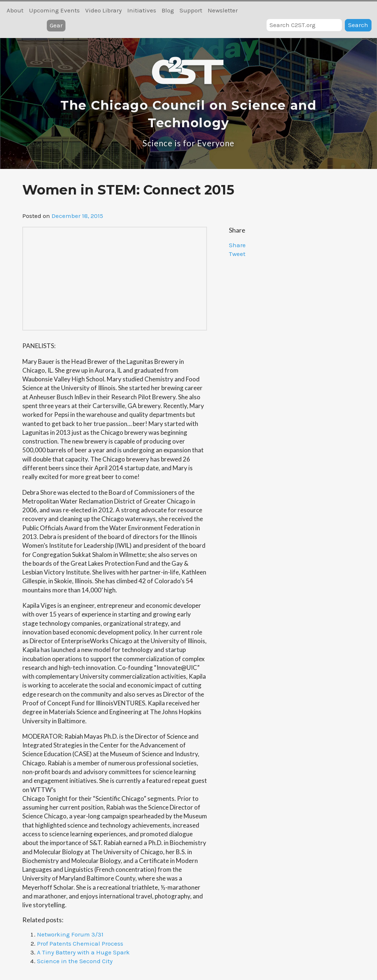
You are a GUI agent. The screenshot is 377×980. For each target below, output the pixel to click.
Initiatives (142, 10)
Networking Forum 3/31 (70, 934)
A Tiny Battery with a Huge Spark (83, 952)
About (15, 10)
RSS (367, 10)
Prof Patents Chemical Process (80, 943)
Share (237, 245)
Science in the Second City (75, 961)
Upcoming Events (54, 10)
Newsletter (223, 10)
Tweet (237, 254)
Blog (168, 10)
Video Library (103, 10)
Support (191, 10)
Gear (56, 25)
